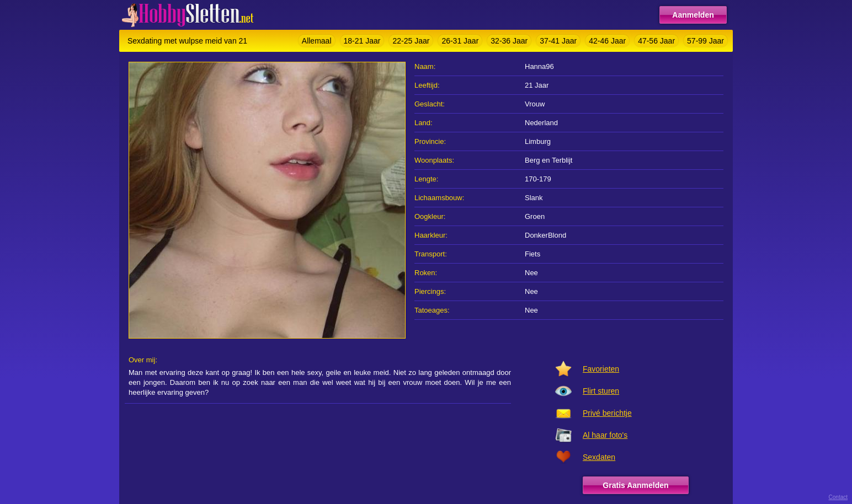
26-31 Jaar (460, 41)
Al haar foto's (605, 435)
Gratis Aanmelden (635, 485)
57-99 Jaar (705, 41)
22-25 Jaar (411, 41)
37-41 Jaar (558, 41)
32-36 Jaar (509, 41)
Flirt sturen (601, 391)
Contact (838, 497)
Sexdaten (599, 457)
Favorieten (601, 369)
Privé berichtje (607, 413)
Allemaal (317, 41)
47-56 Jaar (656, 41)
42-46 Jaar (607, 41)
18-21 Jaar (362, 41)
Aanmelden (693, 15)
